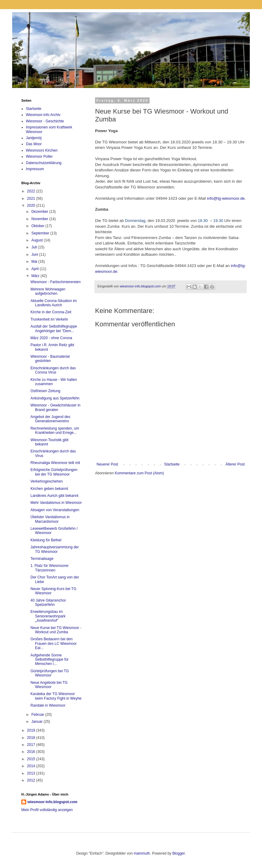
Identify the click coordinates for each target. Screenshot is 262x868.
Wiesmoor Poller (39, 156)
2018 (32, 738)
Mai (35, 262)
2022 (32, 191)
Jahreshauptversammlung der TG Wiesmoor (55, 549)
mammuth (142, 853)
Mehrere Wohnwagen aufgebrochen (48, 291)
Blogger (179, 853)
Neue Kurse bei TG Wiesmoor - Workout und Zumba (56, 630)
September (41, 233)
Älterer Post (235, 464)
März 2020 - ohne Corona (51, 338)
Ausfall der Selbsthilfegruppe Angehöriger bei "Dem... (54, 329)
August (38, 240)
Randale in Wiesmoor (48, 705)
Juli (35, 247)
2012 (32, 780)
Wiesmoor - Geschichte (45, 121)
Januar (37, 722)
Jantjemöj (34, 138)
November (40, 219)
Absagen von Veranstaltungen (55, 510)
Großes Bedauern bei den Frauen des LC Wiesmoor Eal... (54, 643)
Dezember (40, 212)
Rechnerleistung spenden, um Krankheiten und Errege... (55, 430)
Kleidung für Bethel (46, 540)
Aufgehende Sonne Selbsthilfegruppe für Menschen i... (50, 660)
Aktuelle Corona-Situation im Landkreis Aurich (54, 303)
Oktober (38, 226)
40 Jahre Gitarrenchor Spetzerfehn (48, 603)
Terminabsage (42, 559)
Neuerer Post (107, 464)
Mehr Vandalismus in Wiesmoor (56, 503)
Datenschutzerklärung (44, 163)
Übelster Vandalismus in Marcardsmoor (50, 519)
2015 (32, 759)
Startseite (172, 464)
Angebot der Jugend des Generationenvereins (50, 419)
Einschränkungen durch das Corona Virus (53, 370)
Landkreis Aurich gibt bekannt (54, 496)
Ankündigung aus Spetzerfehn (55, 398)
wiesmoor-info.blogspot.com (52, 802)
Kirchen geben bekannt (49, 489)
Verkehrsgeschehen (47, 481)
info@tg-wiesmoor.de (226, 198)
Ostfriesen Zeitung (45, 391)
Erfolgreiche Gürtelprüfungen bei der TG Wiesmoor (54, 472)
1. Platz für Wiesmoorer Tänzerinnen (50, 568)
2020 (32, 206)
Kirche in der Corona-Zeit (51, 312)
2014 (32, 766)
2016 (32, 752)
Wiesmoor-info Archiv (43, 115)
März (36, 276)
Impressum (35, 169)
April (35, 269)
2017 (32, 745)
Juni (35, 255)
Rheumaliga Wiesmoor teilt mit (55, 463)
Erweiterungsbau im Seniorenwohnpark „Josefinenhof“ (48, 616)
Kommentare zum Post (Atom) (139, 473)
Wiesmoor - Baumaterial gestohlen (50, 359)
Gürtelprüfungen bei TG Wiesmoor (50, 673)
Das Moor (34, 144)
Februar (38, 715)
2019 (32, 730)
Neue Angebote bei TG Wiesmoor (49, 685)
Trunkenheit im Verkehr (49, 319)
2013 (32, 773)
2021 (32, 199)
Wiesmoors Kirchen (42, 150)
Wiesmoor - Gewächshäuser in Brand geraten (55, 407)
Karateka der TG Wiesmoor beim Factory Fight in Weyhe (56, 696)
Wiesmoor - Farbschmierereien (56, 282)
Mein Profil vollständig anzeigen (47, 810)
